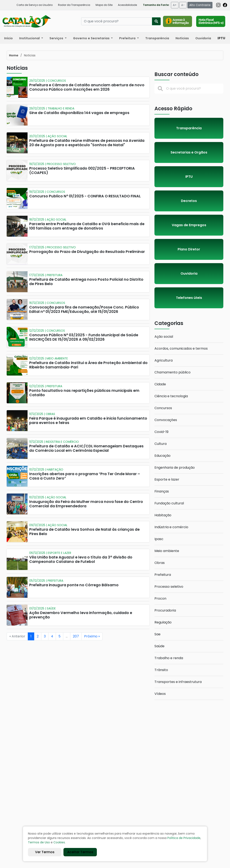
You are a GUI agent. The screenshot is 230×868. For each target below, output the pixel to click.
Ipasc (159, 539)
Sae (157, 634)
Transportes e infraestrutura (178, 682)
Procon (160, 598)
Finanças (162, 491)
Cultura (160, 444)
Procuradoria (165, 610)
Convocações (166, 420)
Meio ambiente (167, 551)
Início (8, 38)
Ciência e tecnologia (171, 396)
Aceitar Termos (80, 852)
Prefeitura (163, 575)
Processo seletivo (169, 587)
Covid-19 (161, 432)
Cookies (59, 842)
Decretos (189, 201)
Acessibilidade (127, 5)
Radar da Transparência (74, 5)
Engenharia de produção (175, 468)
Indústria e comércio (171, 527)
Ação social (164, 337)
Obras (160, 563)
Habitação (163, 515)
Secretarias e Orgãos (189, 152)
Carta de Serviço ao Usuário (35, 5)
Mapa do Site (104, 5)
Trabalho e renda (169, 658)
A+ (175, 5)
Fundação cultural (169, 503)
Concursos (163, 408)
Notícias (182, 38)
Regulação (163, 622)
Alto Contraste (200, 5)
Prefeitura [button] (128, 38)
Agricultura (164, 360)
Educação (162, 456)
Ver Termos (45, 852)
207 (76, 636)
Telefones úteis (189, 298)
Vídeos (160, 694)
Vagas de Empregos (189, 225)
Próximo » (92, 636)
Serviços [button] (57, 38)
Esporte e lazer (167, 479)
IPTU (189, 177)
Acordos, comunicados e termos (181, 348)
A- (183, 5)
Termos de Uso (39, 842)
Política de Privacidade (184, 838)
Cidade (160, 384)
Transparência (157, 38)
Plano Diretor (189, 249)
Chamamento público (172, 372)
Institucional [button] (30, 38)
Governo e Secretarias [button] (92, 38)
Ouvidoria (203, 38)
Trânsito (161, 670)
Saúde (159, 646)
